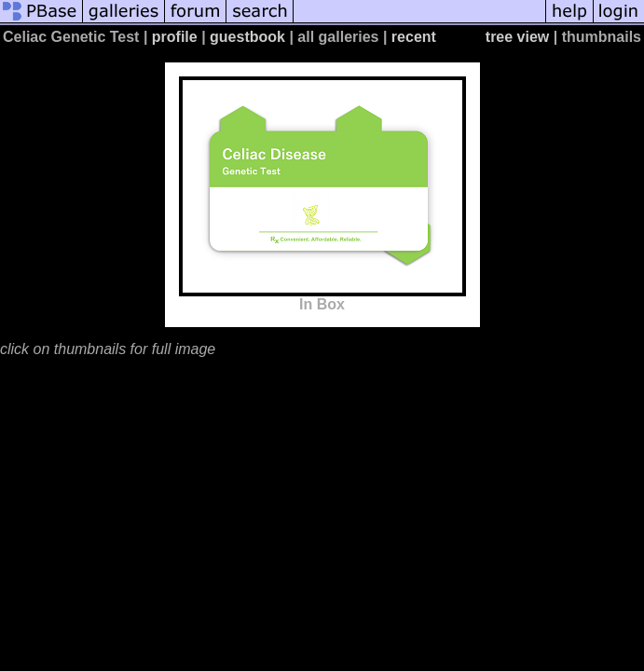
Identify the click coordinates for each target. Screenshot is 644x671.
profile (175, 37)
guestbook (247, 37)
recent (414, 37)
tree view (517, 37)
